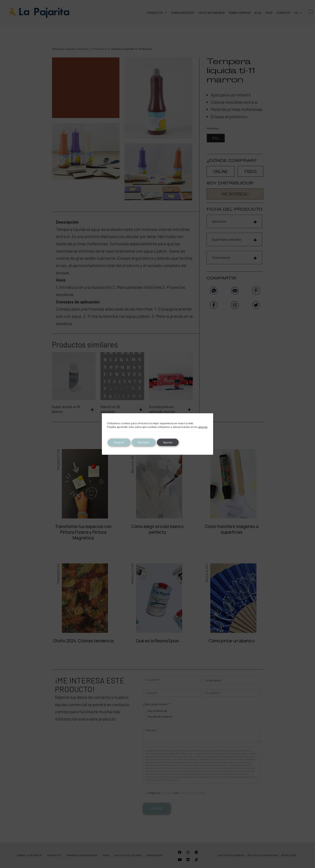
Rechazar (144, 442)
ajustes (203, 427)
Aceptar (119, 442)
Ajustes (168, 442)
